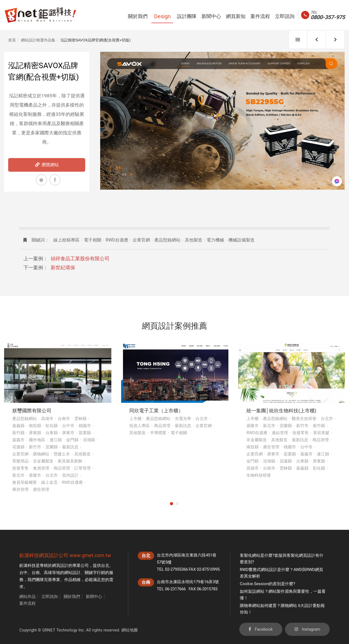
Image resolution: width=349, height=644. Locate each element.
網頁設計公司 (54, 555)
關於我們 (72, 597)
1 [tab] (172, 504)
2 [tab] (177, 504)
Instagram (307, 629)
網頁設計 (60, 566)
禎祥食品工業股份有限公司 (80, 258)
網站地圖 (130, 630)
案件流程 (27, 603)
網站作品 (27, 597)
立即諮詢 (50, 597)
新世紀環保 (63, 267)
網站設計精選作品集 (38, 40)
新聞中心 (94, 597)
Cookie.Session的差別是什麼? (267, 584)
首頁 (12, 40)
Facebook (261, 629)
